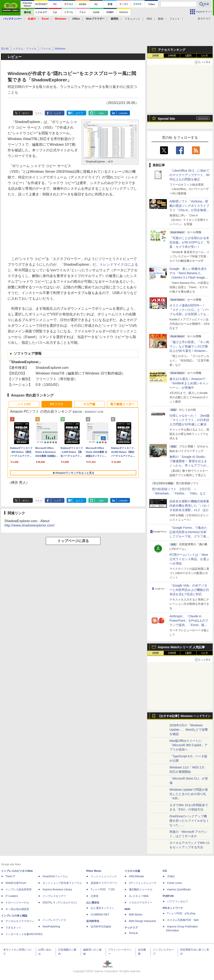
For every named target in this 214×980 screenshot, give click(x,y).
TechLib (133, 933)
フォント (175, 19)
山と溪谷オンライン (102, 908)
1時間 (156, 56)
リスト (39, 113)
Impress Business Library (57, 889)
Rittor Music (94, 871)
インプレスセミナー (54, 896)
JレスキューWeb (139, 896)
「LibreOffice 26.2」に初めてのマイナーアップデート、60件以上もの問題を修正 (190, 175)
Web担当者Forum (16, 883)
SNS (149, 19)
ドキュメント (133, 19)
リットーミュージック (104, 876)
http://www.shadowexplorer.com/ (29, 525)
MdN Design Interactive (142, 921)
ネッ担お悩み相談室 (17, 909)
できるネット (13, 928)
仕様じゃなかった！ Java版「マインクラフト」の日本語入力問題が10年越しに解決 (190, 420)
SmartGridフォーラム (55, 876)
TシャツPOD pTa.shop (181, 913)
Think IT (10, 876)
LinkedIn (123, 113)
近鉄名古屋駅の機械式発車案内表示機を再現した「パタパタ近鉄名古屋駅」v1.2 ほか (189, 506)
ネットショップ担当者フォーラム (62, 883)
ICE (165, 871)
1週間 (188, 56)
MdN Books (136, 915)
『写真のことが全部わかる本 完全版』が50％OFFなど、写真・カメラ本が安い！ (190, 242)
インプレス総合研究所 (19, 889)
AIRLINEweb (136, 876)
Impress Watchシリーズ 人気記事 (181, 647)
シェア (58, 113)
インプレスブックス (54, 920)
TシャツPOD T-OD (103, 889)
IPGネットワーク (173, 908)
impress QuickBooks (179, 889)
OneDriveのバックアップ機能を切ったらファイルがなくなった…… (189, 821)
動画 (161, 19)
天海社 (171, 876)
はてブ (79, 113)
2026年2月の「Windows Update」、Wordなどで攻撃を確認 (189, 730)
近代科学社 (93, 921)
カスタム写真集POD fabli (183, 920)
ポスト (26, 113)
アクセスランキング (172, 50)
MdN (127, 909)
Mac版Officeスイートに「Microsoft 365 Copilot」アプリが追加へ (188, 745)
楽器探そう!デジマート (104, 883)
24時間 (172, 56)
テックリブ (131, 928)
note (101, 113)
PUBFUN (168, 896)
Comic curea (174, 883)
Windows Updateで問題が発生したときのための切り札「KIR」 (189, 794)
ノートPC (24, 404)
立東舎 (95, 896)
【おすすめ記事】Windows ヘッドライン (184, 716)
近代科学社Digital (101, 927)
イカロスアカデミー (141, 903)
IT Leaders (12, 896)
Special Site (167, 119)
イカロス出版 (132, 871)
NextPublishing (51, 927)
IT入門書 (90, 404)
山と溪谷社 (93, 903)
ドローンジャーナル (17, 903)
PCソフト (57, 404)
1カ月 (205, 56)
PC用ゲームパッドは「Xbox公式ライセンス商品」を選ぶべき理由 (189, 559)
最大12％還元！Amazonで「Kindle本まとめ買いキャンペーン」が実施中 (189, 383)
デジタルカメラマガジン (20, 921)
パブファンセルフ (178, 901)
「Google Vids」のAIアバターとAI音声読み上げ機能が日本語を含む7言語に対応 (189, 590)
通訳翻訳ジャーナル (141, 889)
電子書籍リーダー (122, 404)
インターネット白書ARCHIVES (24, 934)
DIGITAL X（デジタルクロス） (61, 903)
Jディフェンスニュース (143, 883)
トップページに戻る (73, 541)
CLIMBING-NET (100, 915)
